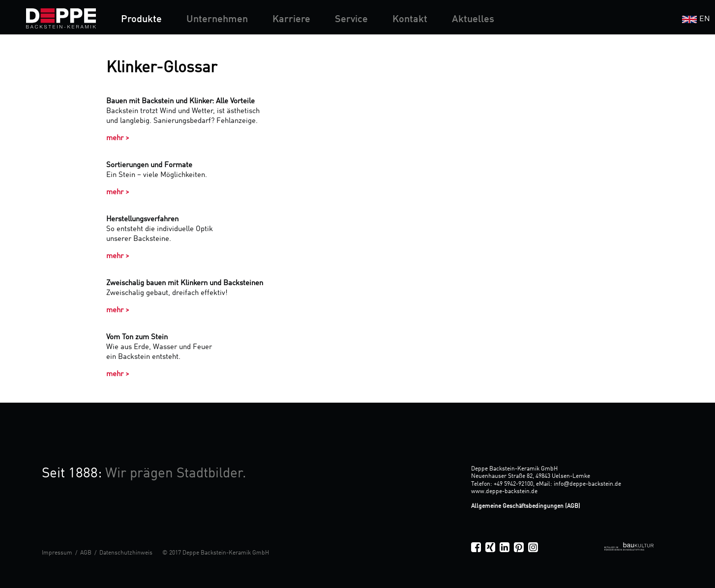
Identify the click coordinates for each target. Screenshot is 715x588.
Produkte (141, 20)
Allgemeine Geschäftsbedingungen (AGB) (526, 506)
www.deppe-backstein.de (504, 492)
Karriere (291, 20)
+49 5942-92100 (513, 484)
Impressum (57, 553)
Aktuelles (473, 20)
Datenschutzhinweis (126, 553)
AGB (86, 553)
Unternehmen (217, 20)
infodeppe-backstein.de (587, 484)
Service (351, 20)
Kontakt (410, 20)
